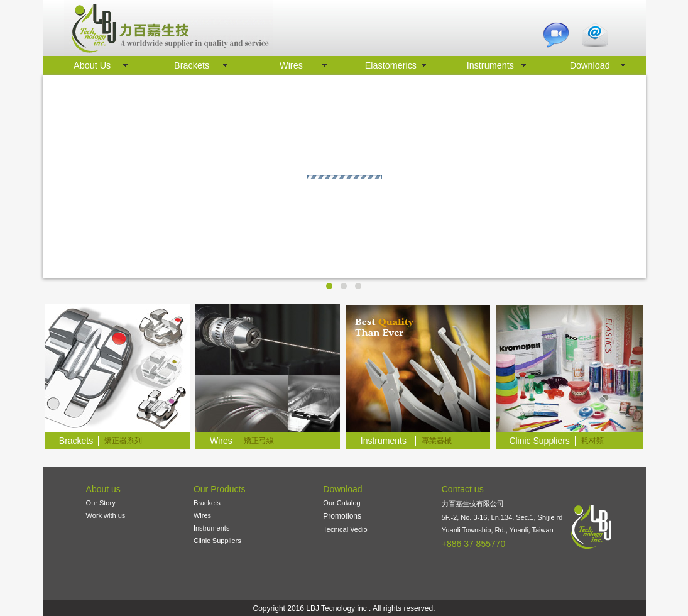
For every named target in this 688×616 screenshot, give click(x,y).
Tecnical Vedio (345, 529)
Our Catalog (341, 503)
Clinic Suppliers (217, 541)
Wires (291, 65)
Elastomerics (391, 65)
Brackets (192, 65)
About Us (92, 65)
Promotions (342, 516)
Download (590, 65)
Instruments (490, 65)
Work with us (106, 515)
